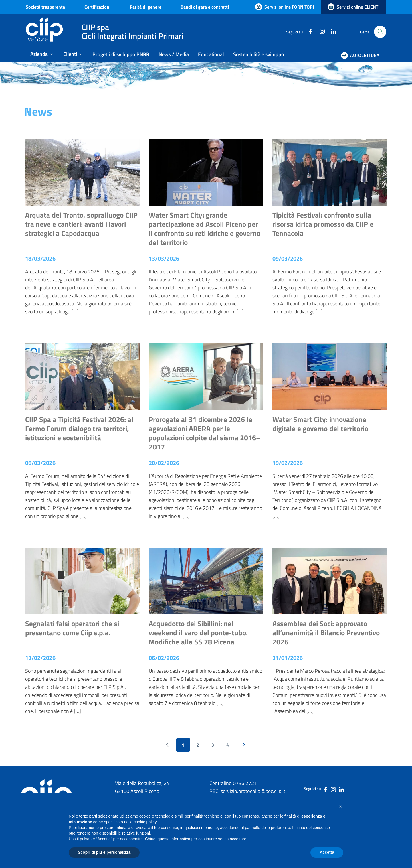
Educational (211, 54)
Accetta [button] (327, 852)
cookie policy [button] (145, 822)
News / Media (174, 54)
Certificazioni (97, 7)
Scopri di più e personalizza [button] (104, 852)
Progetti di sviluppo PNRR (121, 54)
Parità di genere (146, 7)
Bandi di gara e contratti (205, 7)
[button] (340, 807)
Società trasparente (45, 7)
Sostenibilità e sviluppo (259, 54)
